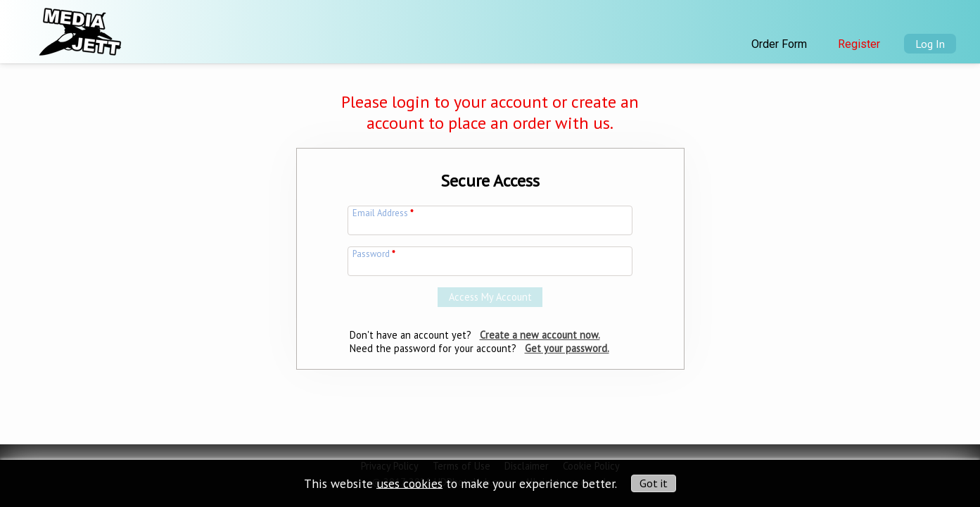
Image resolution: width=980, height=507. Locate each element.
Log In (930, 44)
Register (859, 44)
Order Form (779, 44)
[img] (79, 27)
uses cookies (409, 483)
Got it (654, 483)
